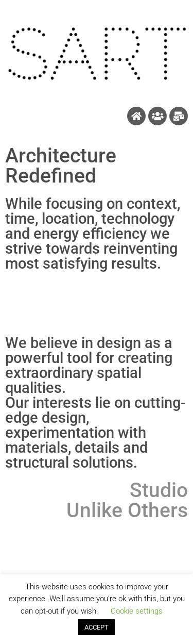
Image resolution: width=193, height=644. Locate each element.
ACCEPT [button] (97, 627)
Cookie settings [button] (137, 611)
